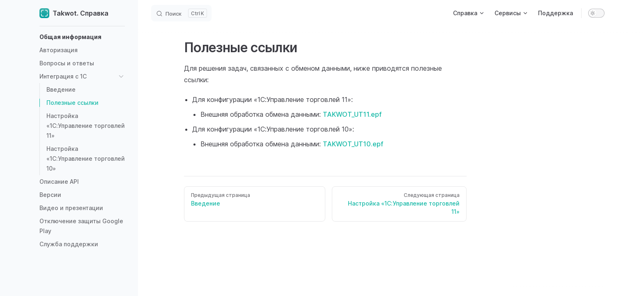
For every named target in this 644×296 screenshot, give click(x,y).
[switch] (596, 13)
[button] (82, 37)
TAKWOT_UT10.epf (353, 144)
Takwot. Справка (74, 13)
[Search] (181, 13)
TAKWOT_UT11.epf (352, 114)
